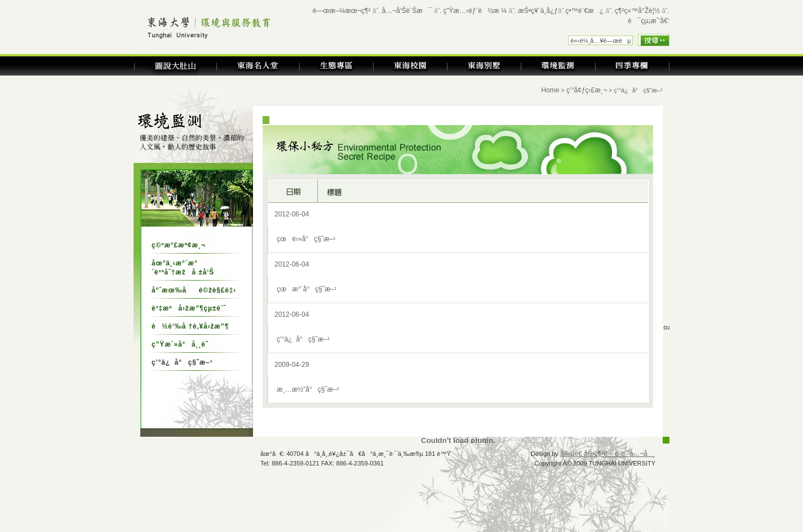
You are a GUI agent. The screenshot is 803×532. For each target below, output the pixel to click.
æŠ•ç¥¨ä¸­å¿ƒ (538, 11)
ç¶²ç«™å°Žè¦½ (637, 11)
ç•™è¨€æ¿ (585, 11)
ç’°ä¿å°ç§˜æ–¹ (303, 339)
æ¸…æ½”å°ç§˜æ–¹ (308, 389)
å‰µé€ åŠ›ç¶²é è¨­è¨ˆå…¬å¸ (608, 454)
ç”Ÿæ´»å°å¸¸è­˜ (180, 344)
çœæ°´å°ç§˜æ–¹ (307, 289)
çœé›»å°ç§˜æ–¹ (306, 239)
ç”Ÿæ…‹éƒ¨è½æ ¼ (475, 11)
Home (551, 90)
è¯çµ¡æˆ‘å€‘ (649, 21)
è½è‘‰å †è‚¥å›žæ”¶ (190, 326)
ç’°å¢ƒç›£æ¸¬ (587, 90)
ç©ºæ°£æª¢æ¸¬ (179, 245)
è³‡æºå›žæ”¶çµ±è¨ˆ (189, 308)
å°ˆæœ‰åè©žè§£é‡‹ (194, 290)
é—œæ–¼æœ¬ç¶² (342, 11)
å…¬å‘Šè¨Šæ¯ (407, 11)
